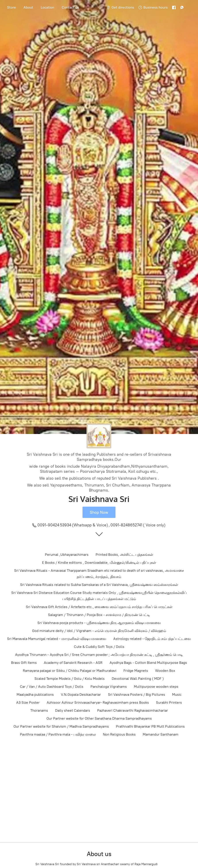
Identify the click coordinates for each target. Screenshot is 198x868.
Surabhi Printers (169, 702)
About (28, 7)
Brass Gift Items (24, 663)
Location (47, 7)
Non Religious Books (119, 734)
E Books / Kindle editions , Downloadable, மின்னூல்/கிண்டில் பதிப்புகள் (99, 563)
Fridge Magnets (136, 671)
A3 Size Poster (28, 702)
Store (12, 7)
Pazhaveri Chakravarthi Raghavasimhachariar (133, 710)
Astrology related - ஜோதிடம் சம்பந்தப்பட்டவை (152, 639)
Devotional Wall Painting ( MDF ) (138, 679)
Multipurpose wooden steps (156, 687)
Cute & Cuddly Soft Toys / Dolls (99, 647)
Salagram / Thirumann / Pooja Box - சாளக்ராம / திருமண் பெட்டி (99, 615)
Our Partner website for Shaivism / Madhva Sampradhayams (61, 726)
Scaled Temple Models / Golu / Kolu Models (70, 679)
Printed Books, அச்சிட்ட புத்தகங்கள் (124, 555)
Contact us (70, 7)
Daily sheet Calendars (73, 710)
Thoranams (39, 710)
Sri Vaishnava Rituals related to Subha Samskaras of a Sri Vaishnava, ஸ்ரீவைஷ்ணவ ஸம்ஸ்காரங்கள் (99, 585)
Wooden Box (165, 671)
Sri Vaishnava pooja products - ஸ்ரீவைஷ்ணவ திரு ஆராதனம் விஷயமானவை (99, 623)
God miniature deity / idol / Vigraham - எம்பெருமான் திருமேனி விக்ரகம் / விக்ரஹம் (99, 631)
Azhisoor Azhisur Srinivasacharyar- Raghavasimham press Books (98, 702)
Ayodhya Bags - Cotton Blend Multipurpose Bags (148, 663)
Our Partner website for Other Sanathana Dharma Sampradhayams (99, 718)
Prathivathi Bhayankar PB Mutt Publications (150, 726)
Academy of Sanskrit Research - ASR (73, 663)
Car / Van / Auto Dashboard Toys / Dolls (52, 687)
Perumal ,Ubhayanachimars (67, 555)
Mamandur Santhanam (161, 734)
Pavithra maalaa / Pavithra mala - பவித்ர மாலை (58, 734)
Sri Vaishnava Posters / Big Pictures (136, 695)
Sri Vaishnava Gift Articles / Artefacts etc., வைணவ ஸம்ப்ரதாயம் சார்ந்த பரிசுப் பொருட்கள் (99, 607)
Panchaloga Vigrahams (109, 687)
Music (177, 695)
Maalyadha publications (35, 695)
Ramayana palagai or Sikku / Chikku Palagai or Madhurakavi (70, 671)
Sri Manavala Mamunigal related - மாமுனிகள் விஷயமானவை (57, 639)
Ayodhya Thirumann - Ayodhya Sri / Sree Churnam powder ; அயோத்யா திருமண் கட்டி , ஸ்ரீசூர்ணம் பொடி (99, 655)
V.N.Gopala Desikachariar (81, 695)
